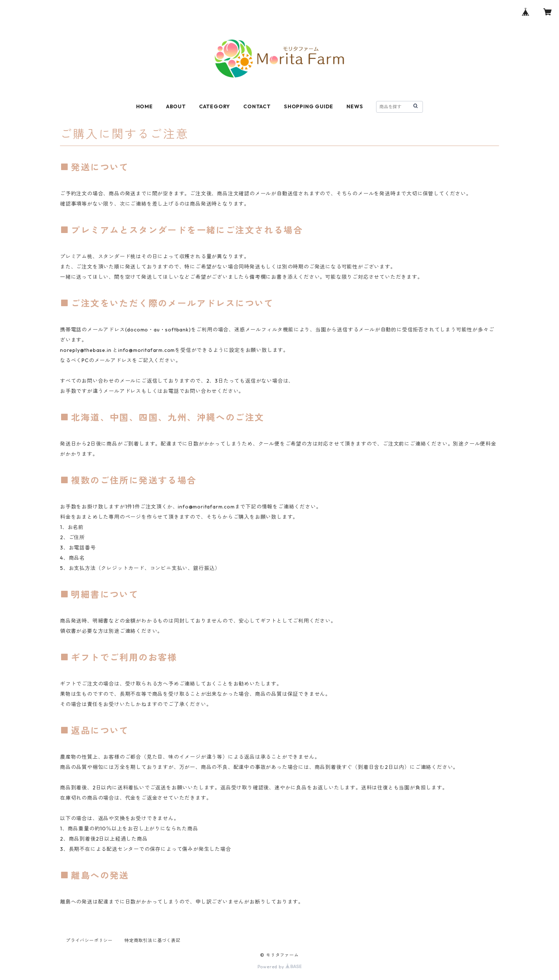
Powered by (280, 967)
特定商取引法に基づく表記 (153, 940)
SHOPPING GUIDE (309, 106)
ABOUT (176, 106)
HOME (145, 106)
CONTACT (257, 106)
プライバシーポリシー (89, 940)
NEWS (355, 106)
